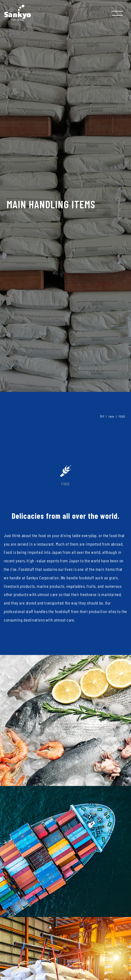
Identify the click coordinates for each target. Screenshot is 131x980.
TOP (102, 416)
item (111, 416)
